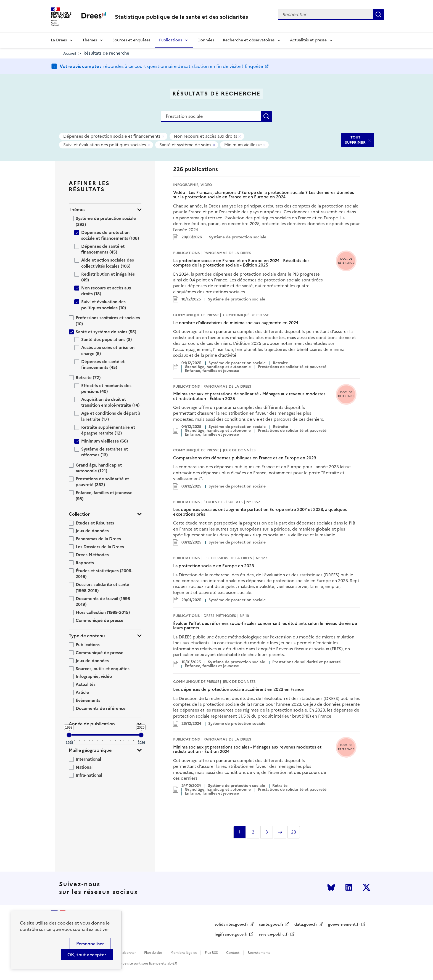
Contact (233, 953)
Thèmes (90, 40)
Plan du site (153, 953)
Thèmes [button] (77, 210)
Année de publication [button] (92, 724)
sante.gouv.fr (271, 925)
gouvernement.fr (344, 925)
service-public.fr (274, 934)
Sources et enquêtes (131, 40)
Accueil (70, 53)
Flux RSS (211, 953)
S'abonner (128, 953)
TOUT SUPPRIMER (355, 140)
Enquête (254, 66)
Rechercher (378, 14)
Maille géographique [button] (90, 750)
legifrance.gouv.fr (231, 934)
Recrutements (259, 953)
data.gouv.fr (306, 925)
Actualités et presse (308, 40)
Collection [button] (80, 514)
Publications (171, 40)
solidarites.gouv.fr (231, 925)
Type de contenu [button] (87, 636)
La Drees (59, 40)
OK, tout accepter (87, 955)
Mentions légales (184, 953)
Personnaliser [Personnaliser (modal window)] (90, 944)
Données (206, 40)
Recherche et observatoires (249, 40)
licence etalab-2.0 (163, 963)
